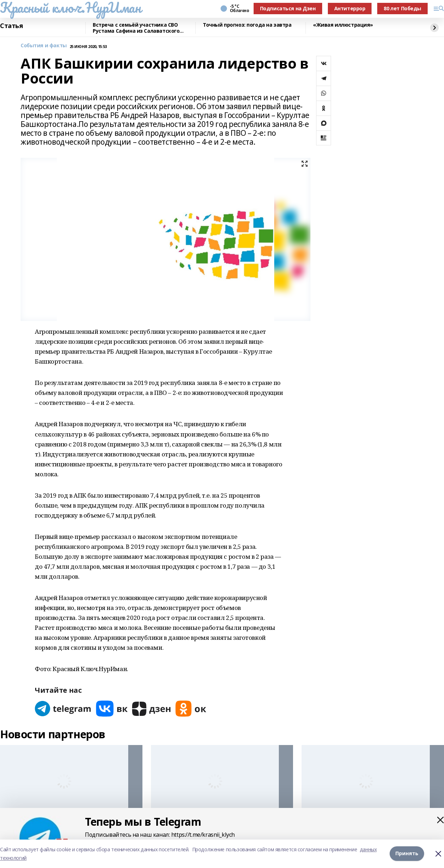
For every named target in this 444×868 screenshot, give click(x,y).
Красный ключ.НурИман (71, 7)
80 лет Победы (402, 8)
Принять (407, 854)
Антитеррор (350, 8)
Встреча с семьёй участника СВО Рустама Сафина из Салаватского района (136, 28)
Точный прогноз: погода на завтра (247, 25)
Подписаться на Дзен (288, 8)
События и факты (44, 46)
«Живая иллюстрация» (343, 25)
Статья (11, 26)
